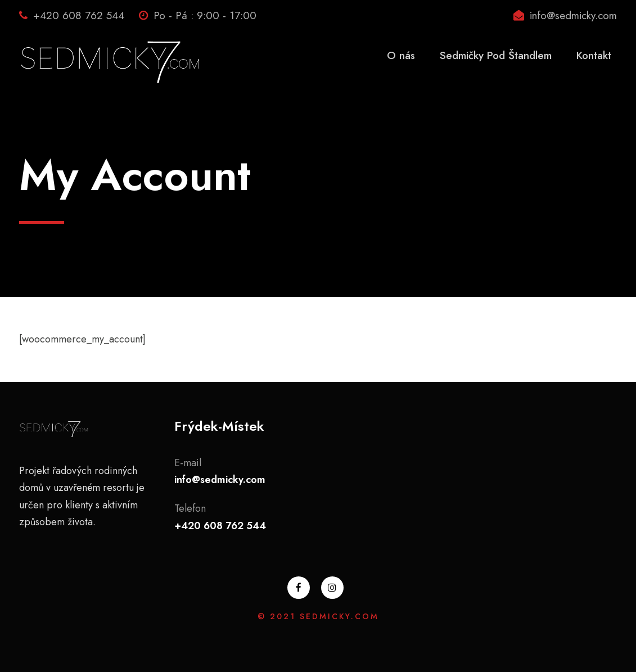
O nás (401, 55)
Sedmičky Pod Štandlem (496, 55)
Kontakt (594, 55)
